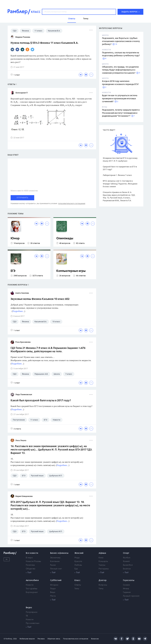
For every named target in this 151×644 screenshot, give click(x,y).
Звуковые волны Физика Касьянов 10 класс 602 (40, 299)
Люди (53, 589)
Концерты (103, 561)
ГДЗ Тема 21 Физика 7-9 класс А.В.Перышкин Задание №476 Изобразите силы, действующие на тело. (48, 350)
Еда (76, 569)
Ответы (78, 585)
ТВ (27, 616)
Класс (77, 580)
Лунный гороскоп (131, 596)
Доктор (103, 580)
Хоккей (126, 561)
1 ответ (15, 75)
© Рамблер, (8, 639)
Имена (126, 589)
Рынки (53, 565)
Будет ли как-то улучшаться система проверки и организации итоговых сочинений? (120, 99)
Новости (30, 585)
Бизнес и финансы (59, 553)
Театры (102, 565)
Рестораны (104, 569)
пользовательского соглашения (72, 204)
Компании (55, 561)
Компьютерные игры (71, 271)
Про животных (33, 623)
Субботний (56, 580)
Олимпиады (65, 238)
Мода (77, 558)
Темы (77, 589)
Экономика (55, 558)
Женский (79, 553)
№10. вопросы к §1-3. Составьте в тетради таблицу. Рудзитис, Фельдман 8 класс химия (120, 184)
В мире (29, 558)
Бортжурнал (32, 592)
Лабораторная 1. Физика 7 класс (117, 175)
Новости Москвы (33, 561)
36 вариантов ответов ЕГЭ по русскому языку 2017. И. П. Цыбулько (120, 159)
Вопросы (103, 585)
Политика (30, 565)
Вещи (53, 592)
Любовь (78, 565)
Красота (78, 561)
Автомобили (32, 580)
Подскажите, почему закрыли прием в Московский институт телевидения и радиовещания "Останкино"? (121, 113)
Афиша (102, 553)
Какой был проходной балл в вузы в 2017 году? (41, 401)
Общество (31, 569)
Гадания (127, 592)
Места (53, 596)
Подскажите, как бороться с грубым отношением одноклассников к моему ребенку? (121, 41)
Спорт (126, 553)
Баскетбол (128, 565)
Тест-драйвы (32, 589)
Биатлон (127, 569)
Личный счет (56, 569)
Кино (101, 558)
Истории (54, 585)
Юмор (15, 238)
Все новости (32, 553)
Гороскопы (129, 580)
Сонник (126, 585)
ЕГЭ (13, 271)
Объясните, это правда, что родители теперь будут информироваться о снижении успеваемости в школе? (120, 70)
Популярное (32, 612)
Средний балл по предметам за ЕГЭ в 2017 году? (120, 168)
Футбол (127, 558)
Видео (29, 608)
